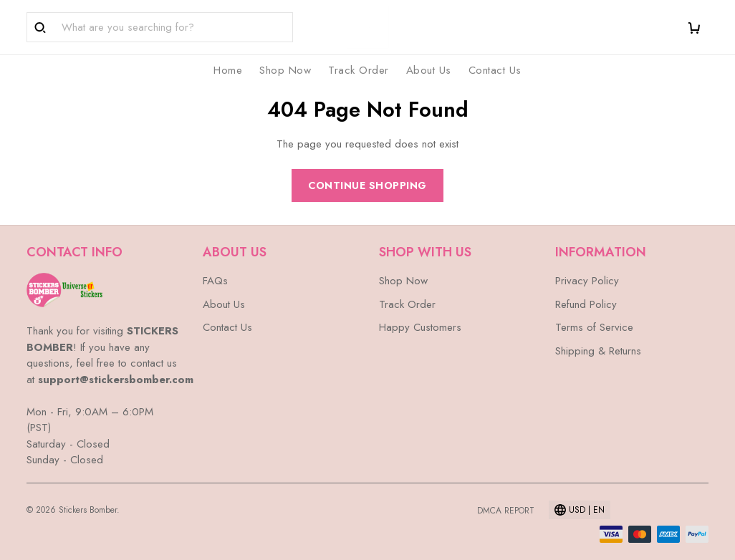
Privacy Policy (587, 281)
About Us (429, 70)
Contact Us (495, 70)
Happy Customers (420, 327)
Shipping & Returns (598, 351)
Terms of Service (594, 327)
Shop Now (285, 70)
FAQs (215, 281)
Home (228, 70)
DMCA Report (506, 511)
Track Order (359, 70)
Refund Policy (586, 304)
